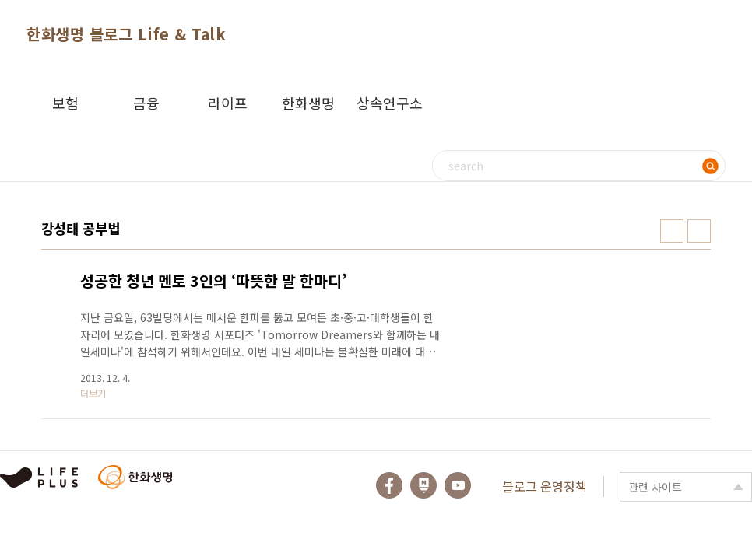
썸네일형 (672, 231)
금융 (146, 103)
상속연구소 (390, 103)
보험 (65, 103)
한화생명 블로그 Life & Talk (126, 34)
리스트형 (699, 231)
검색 (710, 166)
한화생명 (308, 103)
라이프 (228, 103)
